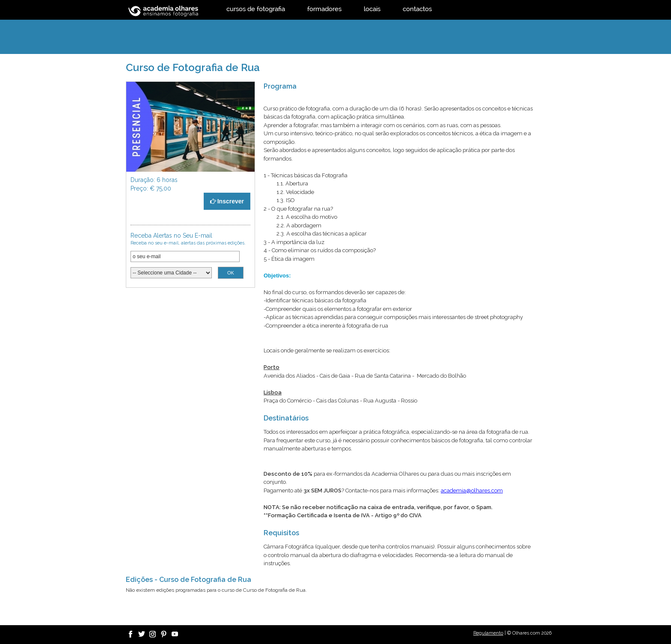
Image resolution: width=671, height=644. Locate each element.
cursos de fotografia (256, 9)
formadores (324, 9)
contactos (417, 9)
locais (372, 9)
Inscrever (227, 201)
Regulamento (488, 633)
